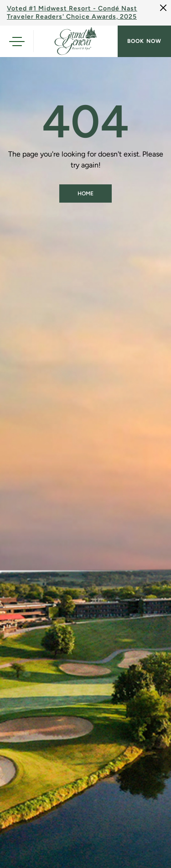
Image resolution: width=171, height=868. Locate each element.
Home (85, 193)
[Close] (163, 8)
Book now (144, 41)
